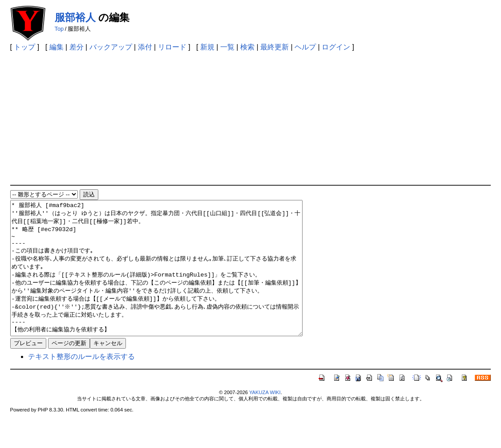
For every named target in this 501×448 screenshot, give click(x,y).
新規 (207, 47)
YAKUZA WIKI (265, 419)
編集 (57, 47)
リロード (172, 47)
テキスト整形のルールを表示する (81, 383)
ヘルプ (305, 47)
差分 (77, 47)
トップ (24, 47)
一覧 (227, 47)
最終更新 (275, 47)
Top (59, 29)
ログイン (336, 47)
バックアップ (111, 47)
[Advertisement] (251, 118)
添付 (145, 47)
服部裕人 (75, 17)
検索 (247, 47)
